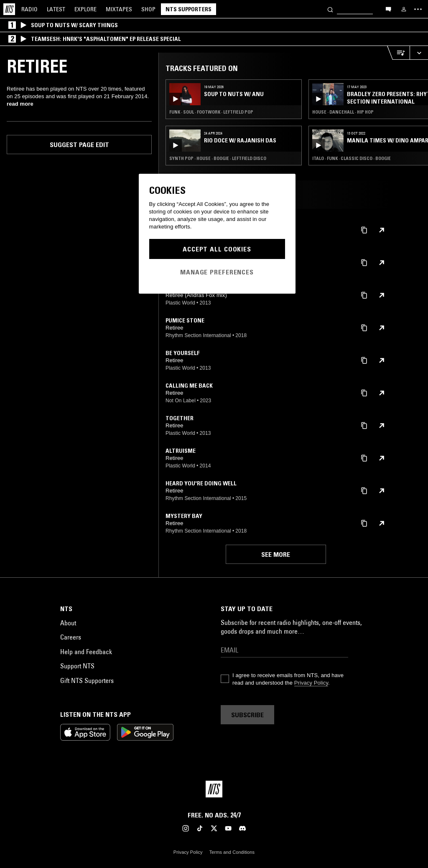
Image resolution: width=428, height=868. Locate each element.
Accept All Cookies (217, 249)
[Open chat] (388, 9)
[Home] (9, 9)
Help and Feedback (86, 652)
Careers (71, 637)
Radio (29, 9)
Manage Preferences (217, 272)
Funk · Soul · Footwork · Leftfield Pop (211, 112)
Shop (148, 9)
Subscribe (247, 715)
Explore (85, 9)
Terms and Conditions (232, 852)
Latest (56, 9)
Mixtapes (119, 9)
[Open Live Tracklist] (398, 53)
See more (276, 554)
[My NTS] (404, 9)
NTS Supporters (189, 9)
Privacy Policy (311, 683)
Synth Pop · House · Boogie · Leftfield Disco (218, 158)
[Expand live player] (419, 53)
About (68, 623)
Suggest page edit (79, 145)
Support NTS (77, 666)
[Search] (330, 9)
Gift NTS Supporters (87, 680)
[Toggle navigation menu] (418, 9)
